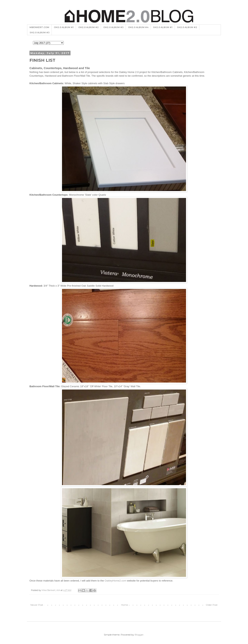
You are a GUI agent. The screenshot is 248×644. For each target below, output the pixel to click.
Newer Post (37, 605)
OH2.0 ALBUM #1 (64, 27)
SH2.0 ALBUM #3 (40, 33)
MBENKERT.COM (39, 27)
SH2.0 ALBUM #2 (187, 27)
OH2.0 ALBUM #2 (88, 27)
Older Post (212, 605)
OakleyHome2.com (115, 581)
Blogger (139, 635)
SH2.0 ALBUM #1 (163, 27)
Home (124, 605)
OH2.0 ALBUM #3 (113, 27)
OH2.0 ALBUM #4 (138, 27)
